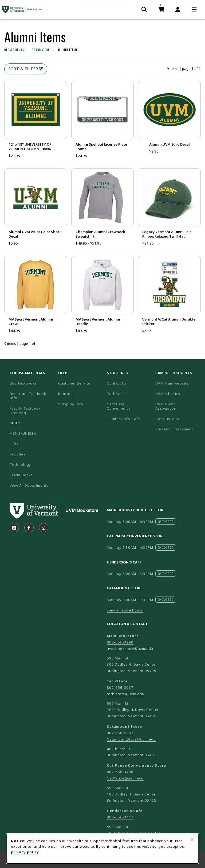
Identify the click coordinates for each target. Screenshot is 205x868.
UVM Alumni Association (178, 406)
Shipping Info (71, 404)
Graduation (41, 50)
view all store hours (125, 610)
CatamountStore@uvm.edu (131, 739)
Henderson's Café (123, 419)
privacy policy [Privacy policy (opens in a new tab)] (25, 852)
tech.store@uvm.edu (126, 694)
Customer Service (74, 383)
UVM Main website (178, 383)
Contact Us (117, 383)
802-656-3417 (120, 817)
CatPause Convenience (119, 406)
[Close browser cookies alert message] (192, 839)
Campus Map (178, 419)
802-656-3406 (120, 772)
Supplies (18, 454)
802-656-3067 (120, 687)
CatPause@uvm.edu (125, 778)
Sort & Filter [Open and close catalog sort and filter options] (26, 69)
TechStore (116, 394)
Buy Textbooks (23, 383)
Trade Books (21, 475)
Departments (14, 50)
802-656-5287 (120, 733)
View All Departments (29, 485)
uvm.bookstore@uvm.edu (130, 649)
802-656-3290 (120, 642)
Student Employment (178, 429)
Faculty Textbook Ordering (25, 411)
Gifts (14, 444)
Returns (65, 394)
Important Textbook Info (28, 396)
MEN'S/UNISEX (23, 433)
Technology (20, 465)
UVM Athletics (178, 393)
